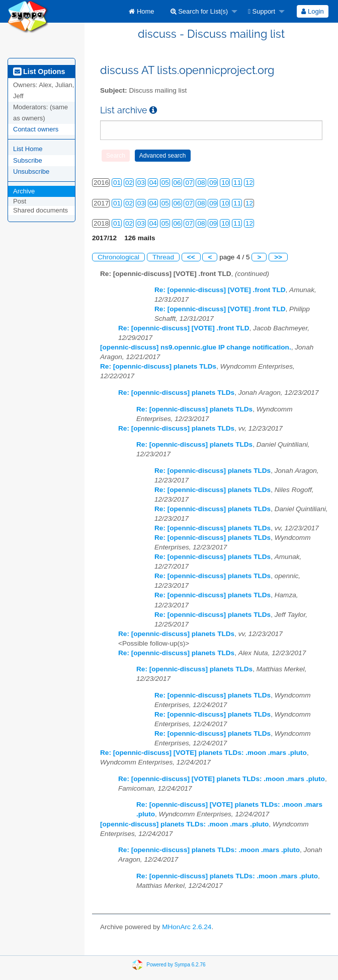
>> (278, 257)
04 (153, 183)
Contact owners (36, 129)
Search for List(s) (199, 11)
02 (129, 183)
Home (141, 11)
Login (312, 11)
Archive (24, 191)
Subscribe (28, 160)
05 (165, 183)
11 (237, 183)
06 (177, 183)
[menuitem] (141, 11)
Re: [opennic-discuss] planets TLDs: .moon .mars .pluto (209, 850)
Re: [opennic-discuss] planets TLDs (158, 366)
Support (262, 11)
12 (249, 183)
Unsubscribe (31, 171)
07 (189, 183)
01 (117, 183)
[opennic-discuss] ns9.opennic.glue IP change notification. (196, 347)
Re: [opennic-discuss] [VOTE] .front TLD (220, 290)
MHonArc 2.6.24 (187, 927)
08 (201, 183)
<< (191, 257)
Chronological (118, 257)
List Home (28, 149)
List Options (39, 72)
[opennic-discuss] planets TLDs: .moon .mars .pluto (184, 824)
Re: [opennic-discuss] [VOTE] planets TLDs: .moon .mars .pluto (203, 753)
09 (213, 183)
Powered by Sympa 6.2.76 (176, 965)
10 (225, 183)
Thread (163, 257)
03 (141, 183)
